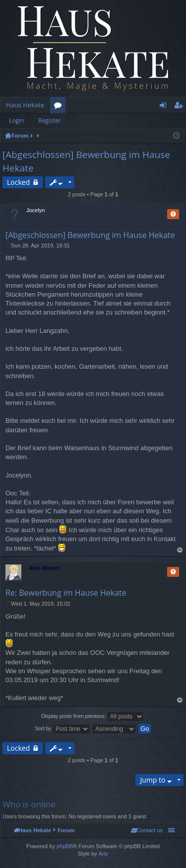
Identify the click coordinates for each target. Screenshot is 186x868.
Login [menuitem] (165, 107)
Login (16, 120)
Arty (104, 854)
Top (180, 550)
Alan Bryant (44, 568)
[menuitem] (147, 830)
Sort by (63, 729)
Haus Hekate (25, 105)
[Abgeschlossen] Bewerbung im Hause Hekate (90, 235)
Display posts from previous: (93, 716)
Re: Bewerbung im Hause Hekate (66, 593)
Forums (60, 107)
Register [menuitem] (181, 107)
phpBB (65, 846)
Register (49, 120)
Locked (18, 182)
